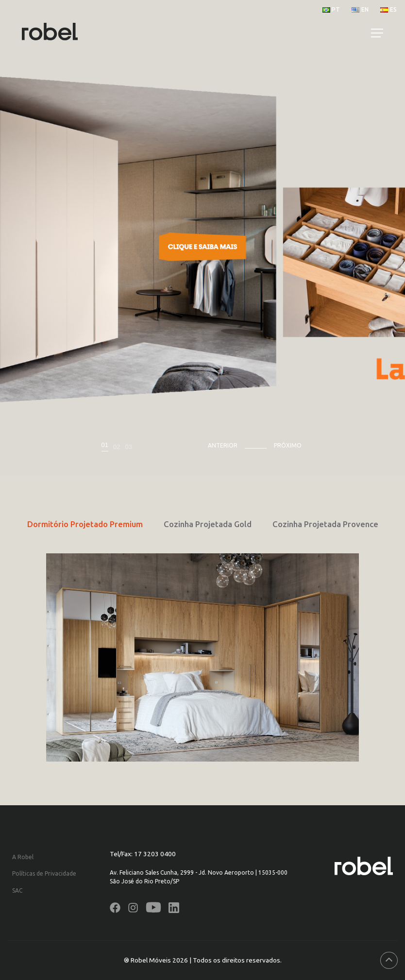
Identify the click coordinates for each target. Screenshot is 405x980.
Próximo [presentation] (288, 445)
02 (117, 447)
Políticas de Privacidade (44, 873)
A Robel (23, 857)
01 (105, 445)
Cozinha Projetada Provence (325, 524)
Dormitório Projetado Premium (85, 524)
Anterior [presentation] (223, 445)
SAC (17, 890)
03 (128, 447)
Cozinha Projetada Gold (208, 524)
